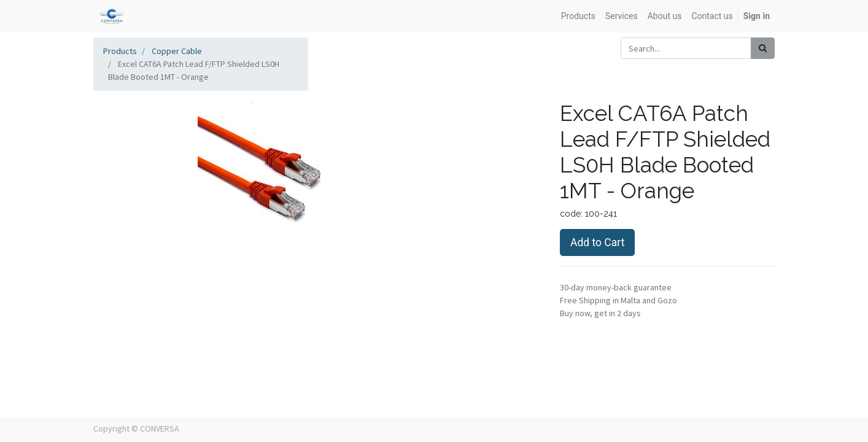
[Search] (763, 48)
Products (120, 51)
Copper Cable (177, 51)
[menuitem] (578, 16)
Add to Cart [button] (597, 242)
